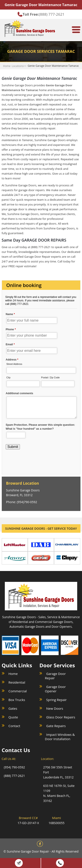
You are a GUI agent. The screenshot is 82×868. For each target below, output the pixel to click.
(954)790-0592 (27, 502)
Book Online (19, 863)
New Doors (55, 708)
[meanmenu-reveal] (76, 28)
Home (7, 66)
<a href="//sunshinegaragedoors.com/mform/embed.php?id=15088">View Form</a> (41, 373)
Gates (13, 708)
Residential (17, 682)
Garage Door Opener (55, 689)
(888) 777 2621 (60, 863)
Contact (14, 726)
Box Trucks (17, 700)
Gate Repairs (56, 726)
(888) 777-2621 (52, 14)
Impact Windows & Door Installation (60, 737)
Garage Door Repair (55, 676)
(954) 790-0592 (14, 767)
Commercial (18, 691)
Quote (13, 717)
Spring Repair (56, 700)
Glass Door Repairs (61, 717)
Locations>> (19, 66)
